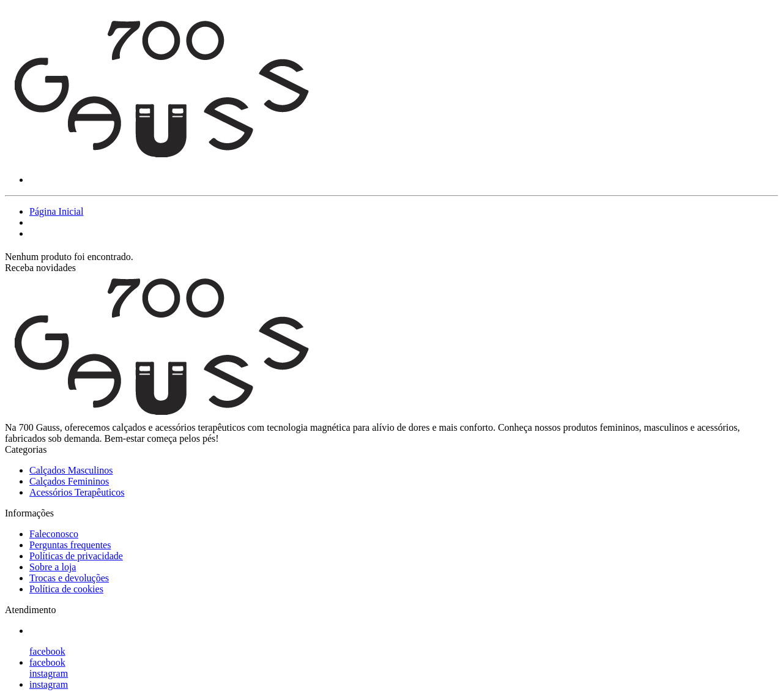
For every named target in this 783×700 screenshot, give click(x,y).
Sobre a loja (53, 567)
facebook (47, 651)
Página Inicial (56, 211)
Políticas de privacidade (76, 556)
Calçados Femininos (69, 481)
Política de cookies (66, 589)
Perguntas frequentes (70, 545)
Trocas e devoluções (69, 578)
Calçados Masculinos (71, 470)
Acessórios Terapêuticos (77, 492)
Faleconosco (54, 534)
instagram (49, 673)
